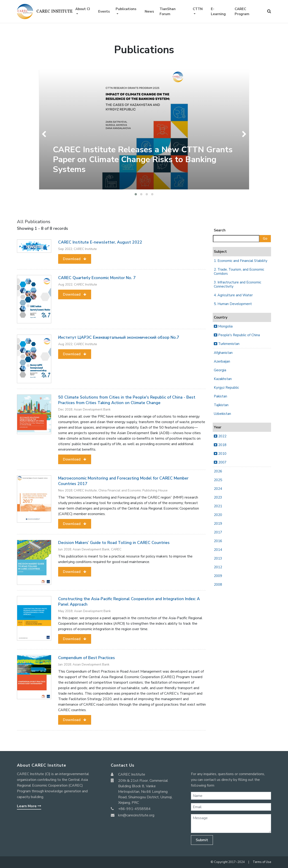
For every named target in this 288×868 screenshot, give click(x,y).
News (149, 11)
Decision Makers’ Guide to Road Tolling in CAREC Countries (114, 543)
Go (265, 238)
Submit (202, 840)
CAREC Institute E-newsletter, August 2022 (100, 242)
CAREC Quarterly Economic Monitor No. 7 (97, 278)
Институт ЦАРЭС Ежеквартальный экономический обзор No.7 (119, 337)
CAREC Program (242, 12)
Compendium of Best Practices (87, 658)
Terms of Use (262, 862)
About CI (83, 9)
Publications (126, 9)
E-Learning (218, 12)
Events (104, 11)
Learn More (29, 806)
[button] (136, 194)
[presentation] (45, 134)
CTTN (198, 9)
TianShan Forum (168, 12)
